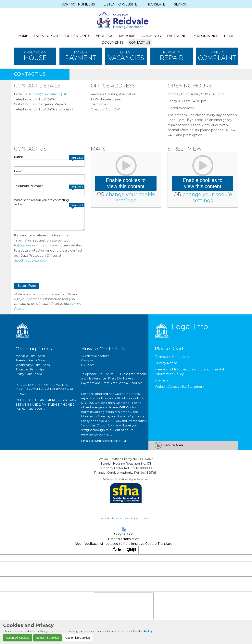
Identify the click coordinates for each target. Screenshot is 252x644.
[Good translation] (116, 550)
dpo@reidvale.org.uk (31, 260)
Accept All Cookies (18, 638)
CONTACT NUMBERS (78, 4)
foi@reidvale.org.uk (29, 245)
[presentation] (44, 273)
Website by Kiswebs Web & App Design (126, 519)
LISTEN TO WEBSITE (120, 4)
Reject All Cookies (47, 638)
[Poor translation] (131, 550)
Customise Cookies (78, 638)
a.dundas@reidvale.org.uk (46, 94)
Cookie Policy (143, 631)
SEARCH (181, 4)
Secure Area (173, 445)
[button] (27, 286)
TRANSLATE (156, 4)
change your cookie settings (131, 197)
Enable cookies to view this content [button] (126, 183)
